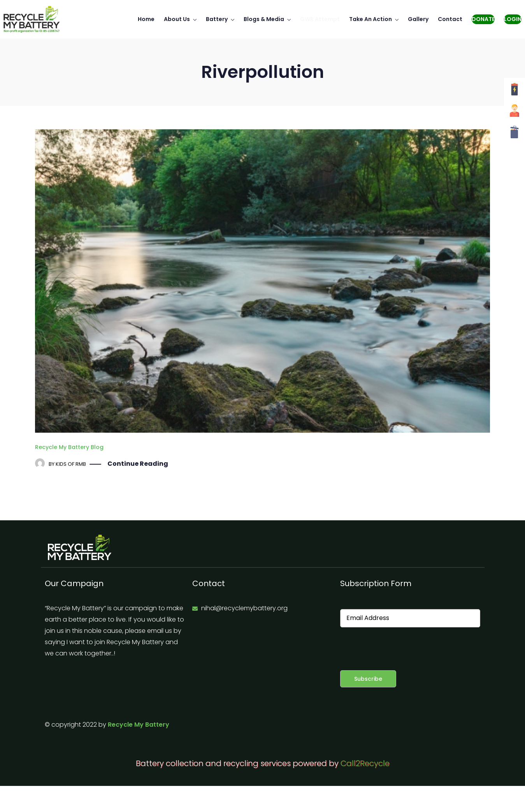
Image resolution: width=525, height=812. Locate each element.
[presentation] (399, 649)
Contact (450, 19)
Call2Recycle (365, 763)
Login (513, 19)
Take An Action (370, 19)
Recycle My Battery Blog (69, 447)
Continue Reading (138, 464)
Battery (217, 19)
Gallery (418, 19)
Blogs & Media (264, 19)
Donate (483, 19)
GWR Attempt (320, 19)
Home (146, 19)
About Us (177, 19)
